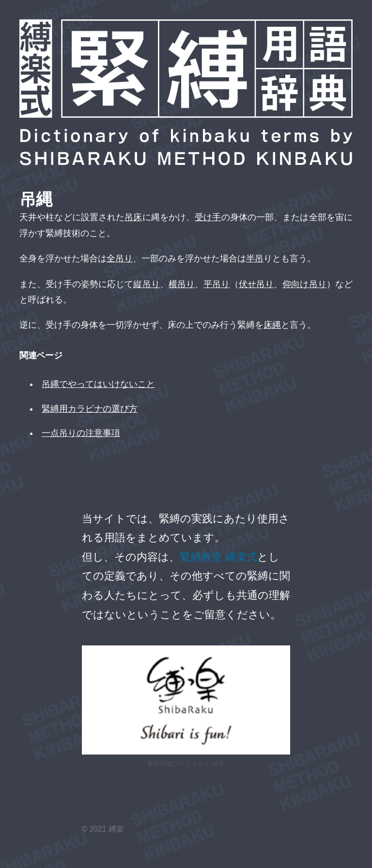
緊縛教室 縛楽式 (218, 557)
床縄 (272, 325)
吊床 (133, 217)
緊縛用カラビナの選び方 (90, 409)
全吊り (120, 258)
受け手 (208, 217)
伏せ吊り (256, 284)
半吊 (255, 258)
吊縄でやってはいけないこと (98, 384)
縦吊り (146, 284)
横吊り (182, 284)
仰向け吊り (304, 284)
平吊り (217, 284)
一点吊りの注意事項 (81, 433)
